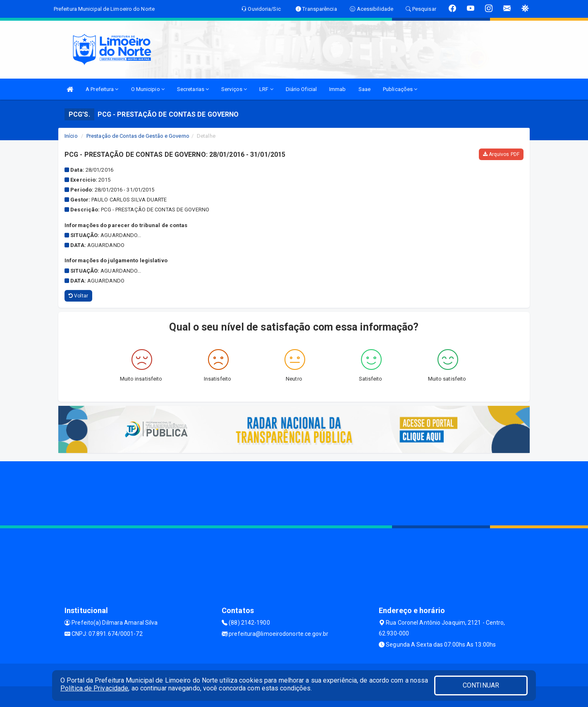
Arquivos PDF (501, 154)
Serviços (234, 89)
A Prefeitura (102, 89)
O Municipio (148, 89)
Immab (338, 89)
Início (71, 136)
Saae (365, 89)
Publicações (400, 89)
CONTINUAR (481, 685)
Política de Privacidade (94, 688)
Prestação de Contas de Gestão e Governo (138, 136)
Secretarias (193, 89)
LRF (266, 89)
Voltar (78, 296)
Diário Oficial (301, 89)
